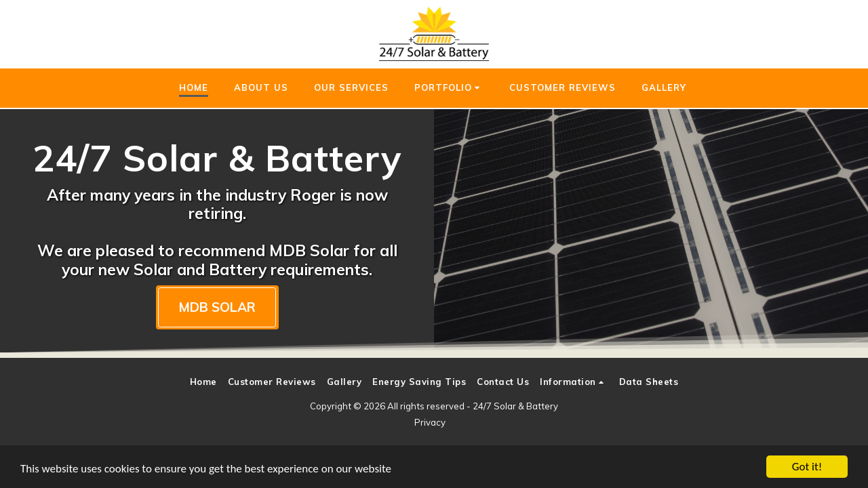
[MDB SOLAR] (217, 307)
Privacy (430, 422)
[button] (449, 88)
